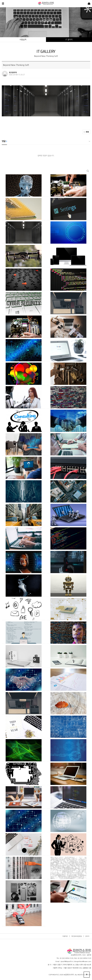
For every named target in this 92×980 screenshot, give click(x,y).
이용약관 (65, 936)
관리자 (87, 936)
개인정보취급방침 (77, 936)
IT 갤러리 (69, 40)
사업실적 (23, 40)
